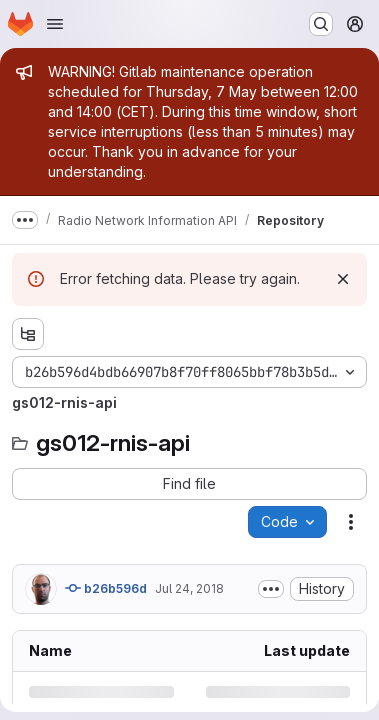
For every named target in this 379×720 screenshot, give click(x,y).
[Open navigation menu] (55, 24)
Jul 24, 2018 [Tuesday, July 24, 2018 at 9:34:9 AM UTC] (189, 588)
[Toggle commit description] (271, 589)
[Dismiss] (343, 279)
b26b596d (106, 588)
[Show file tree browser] (28, 334)
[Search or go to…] (321, 24)
